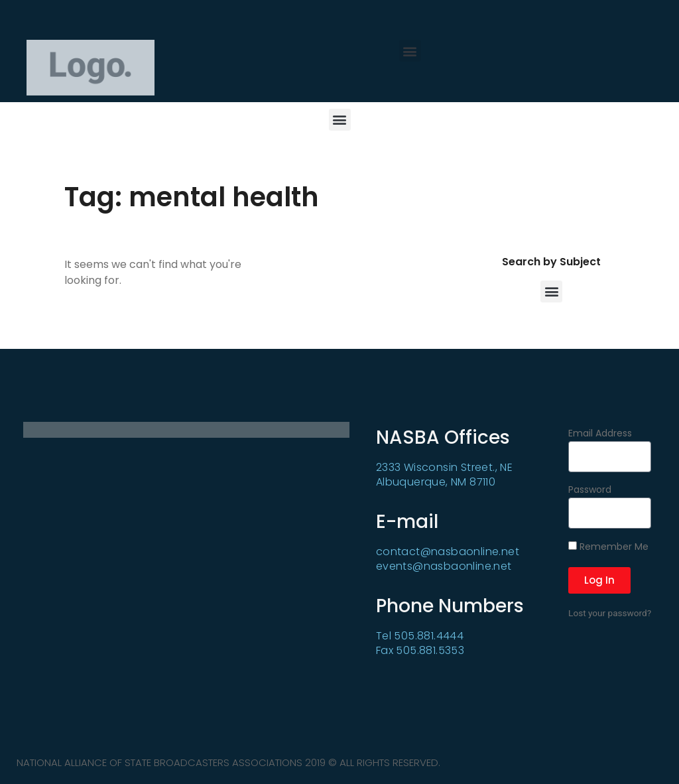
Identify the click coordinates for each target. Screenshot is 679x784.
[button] (410, 51)
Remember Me (608, 547)
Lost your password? (610, 613)
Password (590, 490)
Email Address (600, 434)
